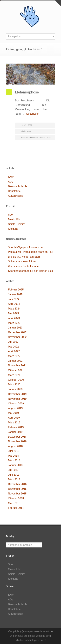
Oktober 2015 (16, 498)
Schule (42, 137)
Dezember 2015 (17, 489)
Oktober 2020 (16, 380)
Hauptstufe (34, 137)
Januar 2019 (15, 432)
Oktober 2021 (16, 370)
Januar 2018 (15, 465)
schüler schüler (27, 131)
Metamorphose (27, 92)
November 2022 (17, 337)
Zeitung (49, 137)
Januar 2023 (15, 328)
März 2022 (14, 356)
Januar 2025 (15, 294)
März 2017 (14, 479)
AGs (11, 182)
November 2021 (17, 365)
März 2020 (14, 384)
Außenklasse (16, 196)
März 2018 (14, 460)
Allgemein (25, 137)
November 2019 (17, 399)
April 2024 (14, 304)
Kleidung (13, 229)
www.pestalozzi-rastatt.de (38, 631)
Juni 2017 (14, 475)
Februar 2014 (16, 508)
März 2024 (14, 309)
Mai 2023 (14, 313)
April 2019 (14, 418)
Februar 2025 (16, 290)
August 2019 (15, 408)
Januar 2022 (15, 361)
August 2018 (15, 446)
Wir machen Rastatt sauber (24, 266)
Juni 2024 (14, 299)
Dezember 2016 (17, 484)
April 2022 (14, 351)
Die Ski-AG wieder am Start (24, 257)
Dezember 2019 (17, 394)
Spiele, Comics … (18, 224)
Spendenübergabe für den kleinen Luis (30, 271)
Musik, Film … (16, 219)
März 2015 (14, 503)
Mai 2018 (14, 456)
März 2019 (14, 423)
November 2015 (17, 494)
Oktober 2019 (16, 404)
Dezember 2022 (17, 332)
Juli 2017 (13, 470)
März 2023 (14, 323)
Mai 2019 (14, 413)
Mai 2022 (14, 347)
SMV (11, 177)
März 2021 (14, 375)
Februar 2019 (16, 427)
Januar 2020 (15, 389)
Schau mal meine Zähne (22, 261)
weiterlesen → (34, 114)
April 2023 (14, 318)
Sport (11, 215)
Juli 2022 (13, 342)
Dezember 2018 (17, 437)
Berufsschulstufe (18, 186)
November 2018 (17, 441)
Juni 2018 (14, 451)
